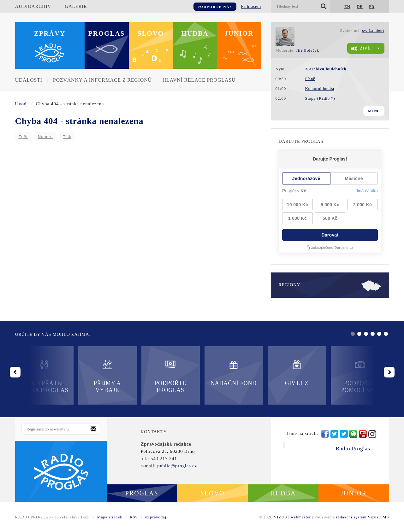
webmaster (301, 517)
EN (347, 6)
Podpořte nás (215, 7)
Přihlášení (251, 6)
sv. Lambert (373, 30)
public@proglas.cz (177, 466)
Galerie (76, 6)
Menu (374, 111)
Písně (310, 79)
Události (29, 80)
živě (361, 49)
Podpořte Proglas (170, 376)
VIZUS (280, 517)
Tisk (67, 137)
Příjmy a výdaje (107, 376)
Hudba (195, 33)
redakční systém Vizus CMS (362, 517)
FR (372, 6)
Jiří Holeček (308, 50)
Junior (239, 33)
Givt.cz (297, 373)
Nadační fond (234, 373)
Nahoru (45, 137)
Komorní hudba (319, 88)
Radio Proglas (353, 448)
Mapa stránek (110, 517)
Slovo (151, 33)
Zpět (23, 137)
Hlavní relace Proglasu (199, 80)
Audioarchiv (33, 6)
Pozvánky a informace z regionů (102, 80)
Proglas (107, 33)
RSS (134, 517)
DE (360, 6)
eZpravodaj (156, 517)
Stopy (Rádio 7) (320, 98)
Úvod (21, 104)
